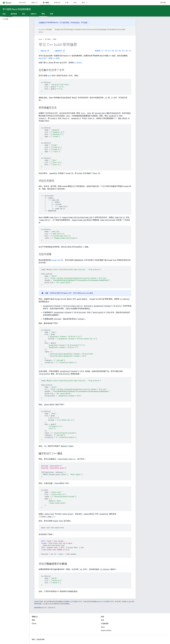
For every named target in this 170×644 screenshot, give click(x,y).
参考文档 (57, 3)
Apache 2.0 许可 (101, 602)
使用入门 (34, 3)
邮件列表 (66, 22)
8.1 (130, 51)
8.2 (127, 51)
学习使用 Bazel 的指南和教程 (17, 9)
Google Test (56, 260)
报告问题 (45, 51)
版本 (83, 3)
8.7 (109, 51)
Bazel (40, 39)
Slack (103, 627)
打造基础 (42, 22)
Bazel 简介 (23, 3)
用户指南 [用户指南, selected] (46, 3)
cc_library (78, 63)
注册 (86, 22)
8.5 (116, 51)
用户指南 (48, 39)
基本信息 (14, 14)
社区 (75, 3)
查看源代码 (60, 51)
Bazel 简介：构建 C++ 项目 (49, 58)
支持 (102, 620)
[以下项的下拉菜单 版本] (88, 3)
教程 (55, 39)
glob (49, 76)
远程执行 (33, 14)
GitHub (163, 3)
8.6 (113, 51)
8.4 (120, 51)
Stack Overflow (106, 630)
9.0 (106, 51)
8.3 (123, 51)
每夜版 (98, 51)
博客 (33, 620)
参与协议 (77, 22)
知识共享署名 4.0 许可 (68, 602)
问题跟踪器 (105, 624)
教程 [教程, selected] (43, 14)
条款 (33, 639)
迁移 (51, 14)
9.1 (103, 51)
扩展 (67, 3)
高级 (24, 14)
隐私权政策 (41, 639)
